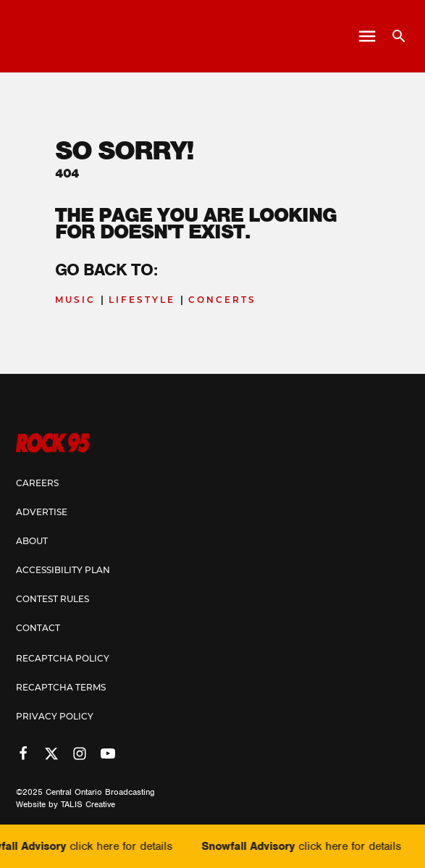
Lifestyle (142, 300)
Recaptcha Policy (63, 658)
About (32, 541)
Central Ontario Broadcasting (100, 792)
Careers (37, 483)
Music (75, 300)
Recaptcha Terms (61, 687)
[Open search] (394, 36)
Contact (38, 628)
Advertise (42, 512)
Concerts (222, 300)
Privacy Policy (55, 716)
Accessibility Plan (63, 570)
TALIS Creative (88, 804)
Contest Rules (52, 599)
